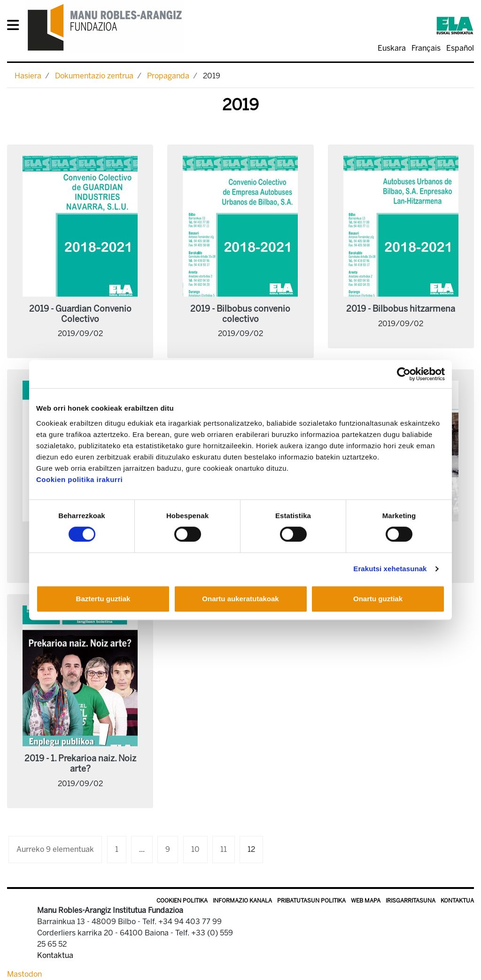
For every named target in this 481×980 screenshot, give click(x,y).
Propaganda (168, 76)
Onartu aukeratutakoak (240, 599)
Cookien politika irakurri (79, 479)
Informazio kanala (242, 901)
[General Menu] (16, 27)
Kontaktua (457, 901)
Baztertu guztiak (103, 599)
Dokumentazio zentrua (94, 76)
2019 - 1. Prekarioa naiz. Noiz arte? (80, 764)
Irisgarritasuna (411, 901)
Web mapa (366, 901)
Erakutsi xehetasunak (390, 569)
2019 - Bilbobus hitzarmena (401, 309)
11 (224, 849)
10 (195, 849)
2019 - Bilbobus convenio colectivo (240, 314)
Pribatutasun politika (311, 901)
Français (426, 48)
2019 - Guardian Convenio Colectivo (80, 314)
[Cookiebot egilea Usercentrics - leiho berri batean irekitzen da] (404, 374)
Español (460, 48)
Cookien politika (182, 901)
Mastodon (24, 974)
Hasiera (28, 76)
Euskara (392, 48)
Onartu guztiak (378, 599)
